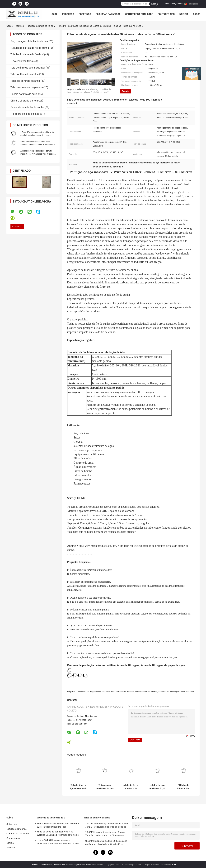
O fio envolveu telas (22, 61)
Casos (197, 14)
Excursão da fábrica (108, 14)
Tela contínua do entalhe (24, 74)
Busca (153, 4)
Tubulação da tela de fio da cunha (30, 48)
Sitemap (11, 848)
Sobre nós (85, 14)
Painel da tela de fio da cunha (27, 107)
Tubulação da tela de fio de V (41, 26)
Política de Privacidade (42, 865)
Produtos (68, 14)
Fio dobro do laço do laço (25, 114)
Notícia (184, 14)
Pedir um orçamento (174, 4)
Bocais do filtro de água (24, 94)
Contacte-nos (166, 14)
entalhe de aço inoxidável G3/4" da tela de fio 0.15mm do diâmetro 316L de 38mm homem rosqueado (157, 787)
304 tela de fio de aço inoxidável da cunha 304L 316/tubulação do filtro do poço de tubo (107, 826)
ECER (174, 865)
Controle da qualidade (139, 14)
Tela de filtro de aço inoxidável (28, 68)
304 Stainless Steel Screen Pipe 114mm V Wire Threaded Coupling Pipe (58, 825)
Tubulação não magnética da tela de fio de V (95, 692)
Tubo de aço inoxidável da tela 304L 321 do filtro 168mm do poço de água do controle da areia (105, 787)
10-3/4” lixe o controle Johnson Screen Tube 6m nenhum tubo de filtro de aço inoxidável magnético (105, 834)
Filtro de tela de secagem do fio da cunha (176, 692)
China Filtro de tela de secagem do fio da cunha (73, 865)
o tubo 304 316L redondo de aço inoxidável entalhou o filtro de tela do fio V (58, 842)
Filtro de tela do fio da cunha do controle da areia (136, 692)
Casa (54, 14)
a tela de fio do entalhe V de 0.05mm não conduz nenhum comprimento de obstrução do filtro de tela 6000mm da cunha (131, 787)
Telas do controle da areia (25, 81)
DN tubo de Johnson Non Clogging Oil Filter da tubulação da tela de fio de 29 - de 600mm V (183, 787)
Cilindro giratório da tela (24, 101)
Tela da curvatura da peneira (27, 87)
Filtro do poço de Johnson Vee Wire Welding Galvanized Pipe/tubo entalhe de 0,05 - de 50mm (58, 834)
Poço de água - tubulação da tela (29, 41)
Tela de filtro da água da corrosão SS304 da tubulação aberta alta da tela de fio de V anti (78, 787)
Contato (126, 91)
